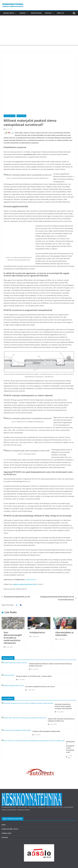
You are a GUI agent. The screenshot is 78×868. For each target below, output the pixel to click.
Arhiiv (4, 785)
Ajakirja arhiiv (9, 13)
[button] (15, 13)
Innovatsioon (36, 13)
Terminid (5, 798)
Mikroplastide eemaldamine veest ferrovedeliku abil (34, 705)
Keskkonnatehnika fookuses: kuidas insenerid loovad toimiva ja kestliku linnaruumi (50, 634)
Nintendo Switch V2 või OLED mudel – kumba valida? (34, 646)
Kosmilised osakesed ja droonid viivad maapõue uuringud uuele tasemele (41, 674)
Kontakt (48, 13)
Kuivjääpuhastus (37, 602)
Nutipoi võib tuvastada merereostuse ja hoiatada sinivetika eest (38, 684)
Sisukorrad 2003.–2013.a (10, 790)
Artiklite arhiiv (21, 96)
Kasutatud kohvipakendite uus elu (16, 566)
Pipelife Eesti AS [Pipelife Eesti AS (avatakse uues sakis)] (31, 549)
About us (60, 13)
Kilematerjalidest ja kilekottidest (64, 603)
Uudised (22, 13)
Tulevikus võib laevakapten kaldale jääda (30, 694)
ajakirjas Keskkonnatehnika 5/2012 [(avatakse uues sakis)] (25, 554)
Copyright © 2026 (8, 842)
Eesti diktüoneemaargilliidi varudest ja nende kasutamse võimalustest (13, 607)
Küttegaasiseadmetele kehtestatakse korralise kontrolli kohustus (58, 568)
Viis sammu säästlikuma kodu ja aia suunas (31, 656)
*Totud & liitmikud (10, 96)
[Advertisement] (39, 31)
